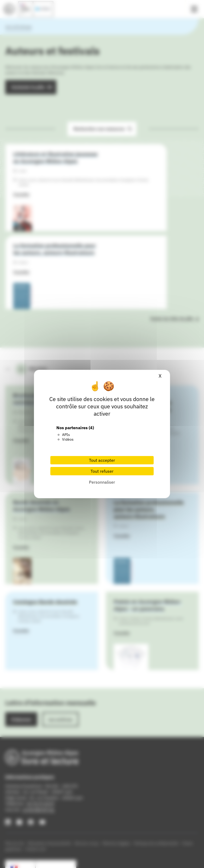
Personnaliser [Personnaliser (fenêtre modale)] (102, 482)
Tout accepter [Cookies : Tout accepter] (102, 460)
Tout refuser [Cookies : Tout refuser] (102, 471)
